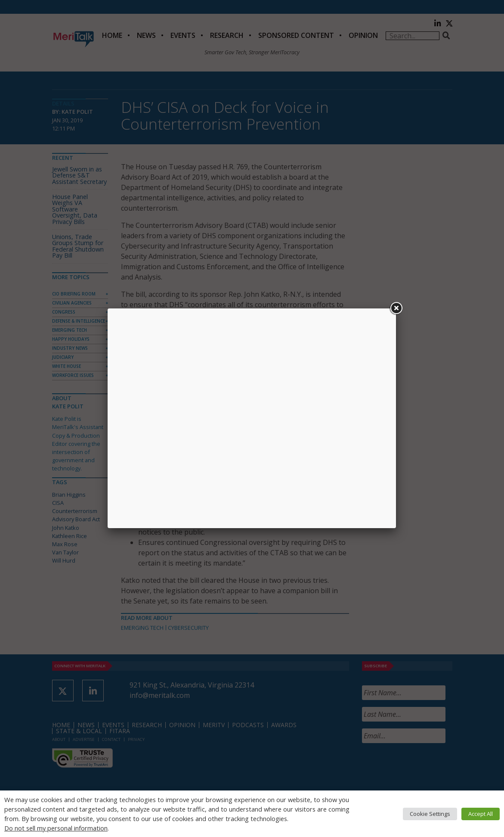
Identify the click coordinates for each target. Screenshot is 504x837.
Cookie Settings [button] (430, 814)
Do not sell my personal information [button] (56, 828)
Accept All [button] (481, 814)
